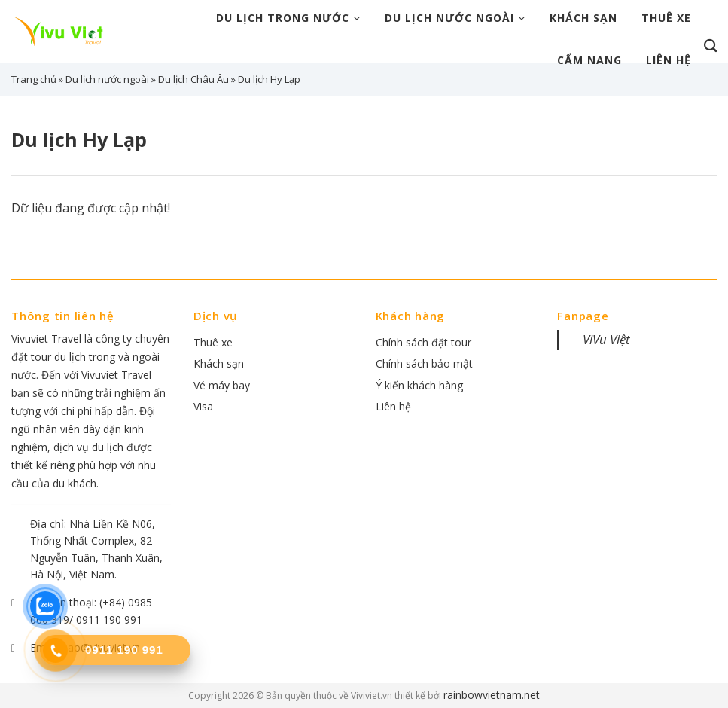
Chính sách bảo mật (424, 363)
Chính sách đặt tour (423, 342)
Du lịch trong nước (288, 18)
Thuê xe (666, 18)
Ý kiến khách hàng (419, 385)
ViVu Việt (606, 339)
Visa (203, 406)
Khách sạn (583, 18)
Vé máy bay (222, 385)
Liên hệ (669, 60)
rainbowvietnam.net (492, 695)
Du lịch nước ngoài (455, 18)
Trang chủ (34, 79)
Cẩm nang (589, 60)
